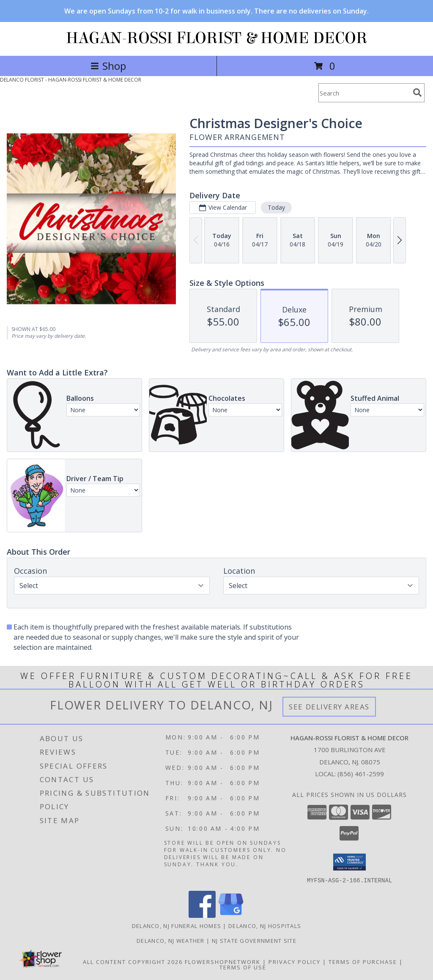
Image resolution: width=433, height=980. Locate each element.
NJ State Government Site (254, 940)
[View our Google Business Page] (231, 915)
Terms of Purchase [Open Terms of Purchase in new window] (363, 961)
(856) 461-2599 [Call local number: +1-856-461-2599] (361, 774)
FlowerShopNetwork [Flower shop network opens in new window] (223, 961)
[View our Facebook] (202, 915)
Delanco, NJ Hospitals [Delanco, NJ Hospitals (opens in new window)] (265, 925)
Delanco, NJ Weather (171, 940)
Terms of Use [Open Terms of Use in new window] (243, 967)
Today (276, 207)
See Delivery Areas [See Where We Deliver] (329, 707)
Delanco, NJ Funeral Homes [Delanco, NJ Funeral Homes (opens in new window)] (177, 925)
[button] (349, 862)
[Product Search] (364, 93)
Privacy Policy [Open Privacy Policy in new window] (295, 961)
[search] (417, 93)
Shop (108, 66)
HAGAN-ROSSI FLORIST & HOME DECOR (217, 38)
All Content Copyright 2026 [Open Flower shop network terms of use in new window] (133, 961)
